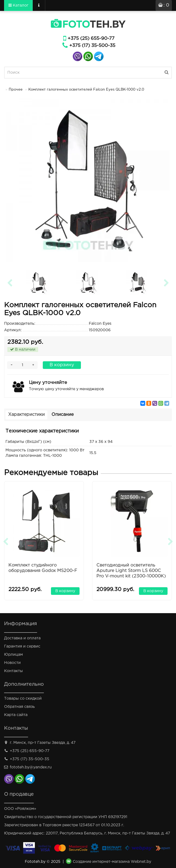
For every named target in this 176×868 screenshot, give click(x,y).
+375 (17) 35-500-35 (92, 46)
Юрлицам (13, 655)
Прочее (16, 90)
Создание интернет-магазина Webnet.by (112, 862)
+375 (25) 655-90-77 (91, 39)
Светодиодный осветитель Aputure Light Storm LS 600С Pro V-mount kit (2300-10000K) (131, 571)
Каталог (18, 5)
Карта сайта (16, 715)
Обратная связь (19, 707)
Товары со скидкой (23, 699)
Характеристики (26, 415)
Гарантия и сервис (22, 646)
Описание (63, 415)
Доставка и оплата (22, 638)
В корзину (62, 365)
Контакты (13, 671)
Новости (12, 663)
